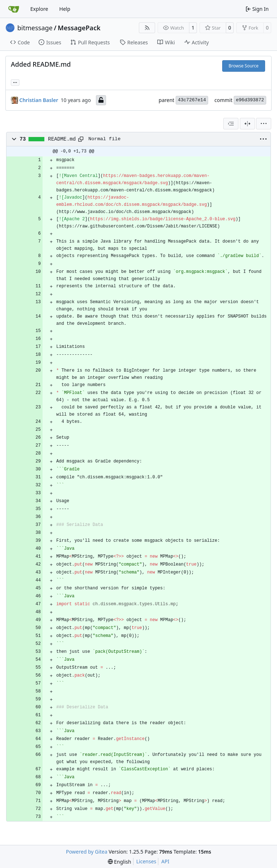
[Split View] (247, 124)
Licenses (146, 861)
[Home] (14, 9)
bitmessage (35, 28)
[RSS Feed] (147, 28)
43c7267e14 (192, 100)
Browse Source (244, 66)
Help (65, 9)
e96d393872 (250, 100)
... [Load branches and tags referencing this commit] (15, 82)
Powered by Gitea (87, 852)
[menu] (264, 124)
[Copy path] (81, 139)
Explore (39, 9)
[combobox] (231, 124)
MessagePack (79, 28)
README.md (62, 139)
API (165, 861)
